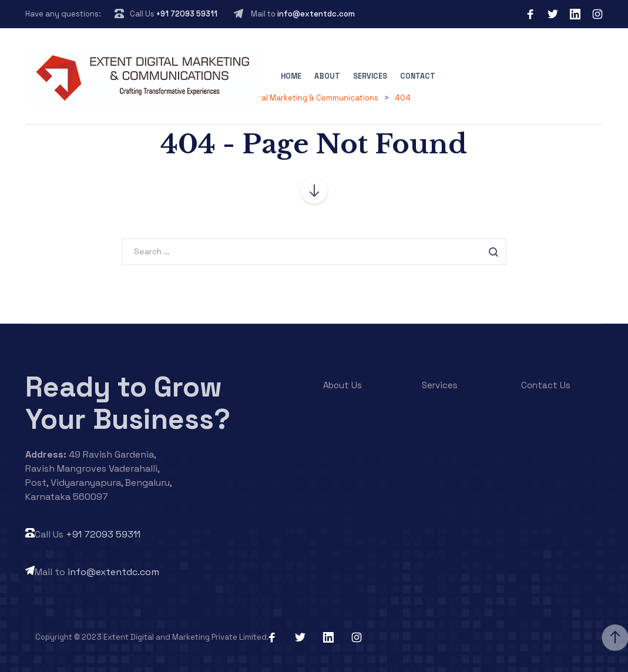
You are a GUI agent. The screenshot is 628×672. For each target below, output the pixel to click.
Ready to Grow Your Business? (128, 403)
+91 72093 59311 (187, 14)
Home (291, 76)
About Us (342, 385)
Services (370, 76)
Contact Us (546, 385)
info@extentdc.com (316, 14)
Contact (418, 76)
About (327, 76)
